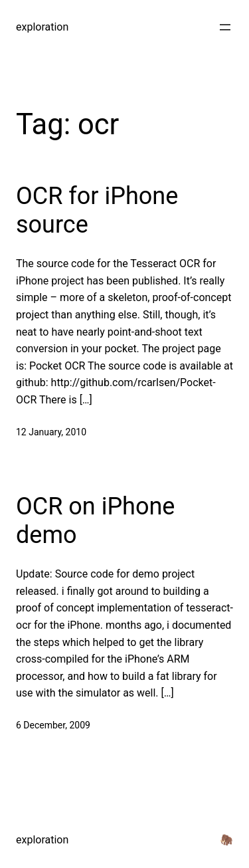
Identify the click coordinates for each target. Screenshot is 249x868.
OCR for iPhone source (97, 210)
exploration (42, 27)
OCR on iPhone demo (95, 521)
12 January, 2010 (51, 432)
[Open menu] (225, 27)
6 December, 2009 (53, 725)
